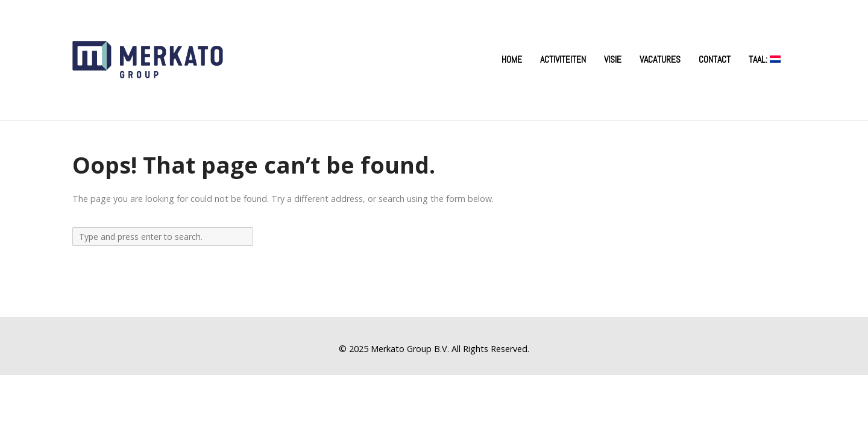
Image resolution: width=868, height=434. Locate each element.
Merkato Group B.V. (410, 349)
